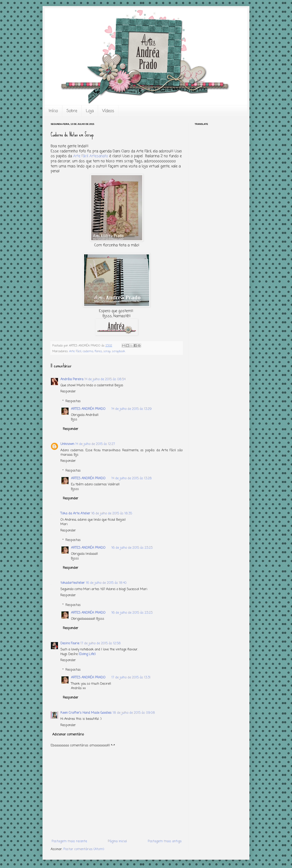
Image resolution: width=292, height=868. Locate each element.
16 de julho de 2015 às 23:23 (132, 548)
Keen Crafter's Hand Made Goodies (86, 713)
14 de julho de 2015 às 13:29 (132, 409)
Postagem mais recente (69, 841)
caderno (88, 351)
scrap (107, 351)
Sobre (72, 111)
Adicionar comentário (68, 735)
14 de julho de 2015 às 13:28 (132, 478)
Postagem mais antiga (165, 841)
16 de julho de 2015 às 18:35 (112, 514)
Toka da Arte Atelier (75, 514)
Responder (68, 392)
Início (53, 111)
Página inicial (117, 841)
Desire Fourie (70, 643)
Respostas (73, 401)
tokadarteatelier (73, 583)
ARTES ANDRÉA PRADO (88, 409)
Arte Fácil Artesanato (91, 156)
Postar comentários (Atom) (84, 849)
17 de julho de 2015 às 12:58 (101, 643)
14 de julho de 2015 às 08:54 (105, 379)
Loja (90, 111)
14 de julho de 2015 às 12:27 (95, 444)
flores (98, 351)
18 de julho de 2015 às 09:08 (134, 713)
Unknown (67, 444)
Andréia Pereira (72, 379)
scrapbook (119, 351)
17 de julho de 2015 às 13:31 (131, 678)
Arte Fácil (75, 351)
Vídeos (108, 111)
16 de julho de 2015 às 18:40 (106, 583)
